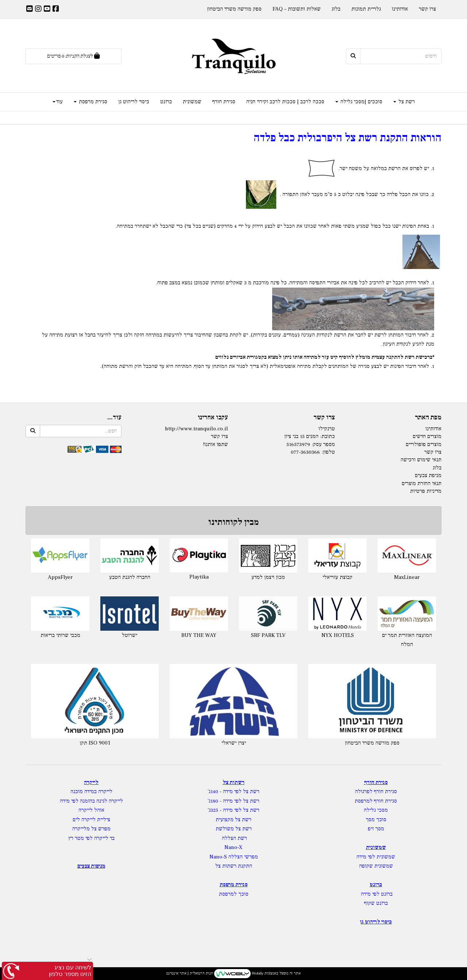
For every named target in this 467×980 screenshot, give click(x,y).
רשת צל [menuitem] (404, 102)
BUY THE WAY (199, 635)
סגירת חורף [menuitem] (224, 102)
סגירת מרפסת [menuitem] (90, 102)
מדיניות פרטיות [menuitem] (426, 491)
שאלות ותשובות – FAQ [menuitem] (297, 9)
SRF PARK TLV (268, 635)
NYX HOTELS (338, 635)
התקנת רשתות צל (234, 866)
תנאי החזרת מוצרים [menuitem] (422, 483)
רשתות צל (233, 782)
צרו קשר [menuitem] (427, 9)
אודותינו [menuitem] (400, 9)
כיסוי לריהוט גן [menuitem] (134, 102)
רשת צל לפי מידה (241, 791)
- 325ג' (215, 810)
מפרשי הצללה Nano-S (234, 857)
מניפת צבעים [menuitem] (428, 475)
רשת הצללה (234, 838)
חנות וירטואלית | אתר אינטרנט (190, 973)
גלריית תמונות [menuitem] (366, 9)
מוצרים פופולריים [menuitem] (424, 444)
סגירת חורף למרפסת (376, 801)
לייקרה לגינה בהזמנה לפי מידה (91, 801)
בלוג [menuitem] (336, 9)
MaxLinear (407, 577)
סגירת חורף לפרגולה (376, 791)
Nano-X (233, 847)
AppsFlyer (60, 577)
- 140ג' (215, 791)
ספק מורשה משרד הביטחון (372, 743)
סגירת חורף (376, 782)
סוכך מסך (376, 820)
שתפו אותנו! (215, 444)
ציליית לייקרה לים (91, 820)
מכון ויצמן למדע (268, 577)
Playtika (199, 577)
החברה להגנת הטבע (130, 577)
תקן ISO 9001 (95, 743)
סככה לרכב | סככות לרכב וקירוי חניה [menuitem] (285, 102)
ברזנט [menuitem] (166, 102)
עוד (58, 102)
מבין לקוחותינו (233, 522)
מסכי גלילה (376, 810)
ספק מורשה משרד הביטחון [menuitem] (234, 9)
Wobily (257, 973)
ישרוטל (130, 635)
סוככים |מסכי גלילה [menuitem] (359, 102)
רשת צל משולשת (234, 829)
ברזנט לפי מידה (376, 894)
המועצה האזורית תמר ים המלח (407, 640)
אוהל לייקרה (91, 810)
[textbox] (233, 275)
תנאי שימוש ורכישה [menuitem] (421, 460)
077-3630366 (305, 452)
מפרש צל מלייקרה (91, 829)
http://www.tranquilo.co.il (196, 429)
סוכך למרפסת (234, 894)
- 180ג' (215, 801)
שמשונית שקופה (376, 866)
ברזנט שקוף (376, 903)
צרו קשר (219, 436)
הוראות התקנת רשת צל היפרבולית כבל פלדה (348, 138)
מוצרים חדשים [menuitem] (427, 436)
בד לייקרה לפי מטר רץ (91, 838)
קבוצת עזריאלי (337, 577)
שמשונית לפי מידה (376, 857)
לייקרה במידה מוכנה (91, 791)
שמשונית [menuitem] (192, 102)
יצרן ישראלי (234, 743)
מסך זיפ (376, 829)
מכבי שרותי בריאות (60, 635)
